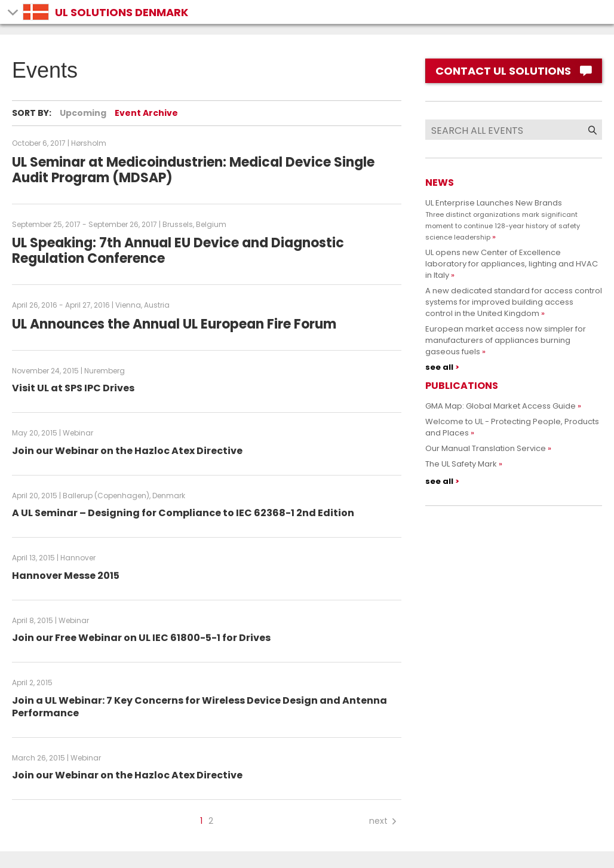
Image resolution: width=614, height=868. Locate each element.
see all (439, 367)
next (384, 821)
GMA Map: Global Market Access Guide (501, 406)
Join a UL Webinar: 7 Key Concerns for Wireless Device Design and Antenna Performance (199, 707)
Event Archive (146, 113)
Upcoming (83, 113)
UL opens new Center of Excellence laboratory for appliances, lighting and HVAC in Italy (512, 264)
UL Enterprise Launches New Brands (503, 220)
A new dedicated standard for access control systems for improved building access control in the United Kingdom (514, 302)
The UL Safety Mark (461, 464)
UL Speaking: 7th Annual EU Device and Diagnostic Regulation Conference (178, 251)
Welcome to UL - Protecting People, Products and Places (512, 427)
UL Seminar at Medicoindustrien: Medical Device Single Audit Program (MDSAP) (193, 170)
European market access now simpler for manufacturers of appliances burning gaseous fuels (506, 340)
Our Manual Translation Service (486, 448)
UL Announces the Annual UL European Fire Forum (174, 324)
